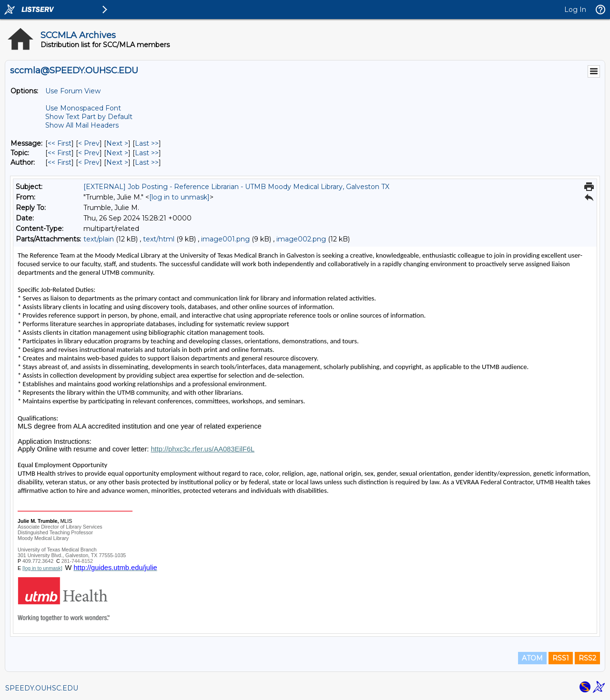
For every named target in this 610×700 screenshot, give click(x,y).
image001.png (225, 239)
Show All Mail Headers (82, 125)
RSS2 (587, 658)
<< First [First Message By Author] (60, 162)
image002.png (301, 239)
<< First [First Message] (60, 143)
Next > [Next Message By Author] (117, 162)
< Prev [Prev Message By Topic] (89, 153)
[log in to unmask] (179, 197)
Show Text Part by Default (89, 117)
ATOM (532, 658)
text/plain (99, 239)
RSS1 (561, 658)
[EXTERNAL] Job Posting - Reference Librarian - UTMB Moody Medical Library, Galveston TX (236, 187)
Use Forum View (73, 91)
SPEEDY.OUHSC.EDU (42, 688)
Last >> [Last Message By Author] (147, 162)
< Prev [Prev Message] (89, 143)
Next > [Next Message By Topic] (117, 153)
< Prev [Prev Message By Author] (89, 162)
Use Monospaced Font (83, 108)
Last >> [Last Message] (147, 143)
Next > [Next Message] (117, 143)
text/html (159, 239)
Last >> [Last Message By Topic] (147, 153)
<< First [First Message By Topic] (60, 153)
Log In (575, 10)
